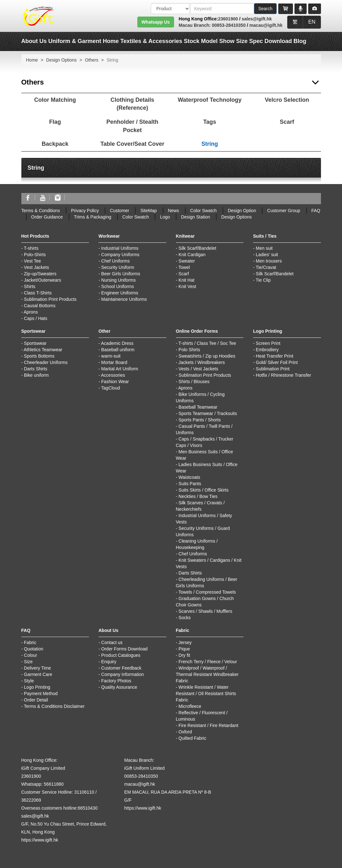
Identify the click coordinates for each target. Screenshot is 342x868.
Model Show (218, 41)
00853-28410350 (228, 25)
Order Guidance (47, 217)
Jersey (185, 642)
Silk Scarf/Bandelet (197, 248)
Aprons (31, 312)
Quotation (34, 649)
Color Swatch (204, 211)
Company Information (123, 674)
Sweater (187, 261)
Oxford (185, 732)
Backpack (55, 144)
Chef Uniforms (116, 261)
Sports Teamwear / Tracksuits (208, 413)
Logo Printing (37, 687)
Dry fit (184, 655)
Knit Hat (186, 280)
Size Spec (250, 41)
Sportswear (35, 343)
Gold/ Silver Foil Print (277, 362)
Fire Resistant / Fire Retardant (208, 725)
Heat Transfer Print (275, 356)
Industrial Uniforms (120, 248)
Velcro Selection (287, 100)
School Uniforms (118, 286)
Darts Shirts (36, 369)
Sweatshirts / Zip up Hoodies (207, 356)
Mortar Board (114, 362)
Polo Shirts (189, 350)
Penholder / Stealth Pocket (132, 126)
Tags (210, 122)
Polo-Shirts (35, 255)
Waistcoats (189, 477)
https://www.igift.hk (40, 840)
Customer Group (284, 211)
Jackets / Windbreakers (202, 362)
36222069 (31, 800)
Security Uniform (118, 267)
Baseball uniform (118, 350)
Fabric (30, 642)
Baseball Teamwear (198, 407)
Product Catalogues (121, 655)
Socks (185, 618)
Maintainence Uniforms (124, 299)
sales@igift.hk (257, 19)
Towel (184, 267)
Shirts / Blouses (194, 382)
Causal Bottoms (40, 306)
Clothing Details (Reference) (132, 104)
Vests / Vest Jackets (198, 369)
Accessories (113, 375)
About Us (34, 41)
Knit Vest (187, 286)
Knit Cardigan (192, 255)
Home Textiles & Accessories (143, 41)
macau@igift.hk (266, 25)
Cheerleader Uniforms (46, 362)
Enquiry (109, 662)
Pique (184, 649)
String (210, 144)
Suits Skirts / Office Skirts (204, 490)
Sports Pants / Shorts (200, 420)
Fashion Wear (115, 382)
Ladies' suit (267, 255)
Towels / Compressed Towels (207, 592)
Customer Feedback (121, 668)
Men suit (264, 248)
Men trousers (269, 261)
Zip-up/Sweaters (40, 274)
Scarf (287, 122)
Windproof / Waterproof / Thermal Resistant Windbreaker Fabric (207, 674)
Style (29, 681)
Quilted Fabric (192, 738)
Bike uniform (36, 375)
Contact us (112, 642)
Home (32, 60)
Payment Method (41, 694)
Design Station (196, 217)
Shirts (30, 286)
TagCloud (110, 388)
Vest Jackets (36, 267)
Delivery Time (37, 668)
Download (278, 41)
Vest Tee (32, 261)
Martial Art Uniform (120, 369)
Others (92, 60)
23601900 (228, 19)
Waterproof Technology (210, 100)
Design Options (62, 60)
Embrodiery (267, 350)
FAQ (316, 211)
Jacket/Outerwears (43, 280)
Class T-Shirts (38, 293)
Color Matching (55, 100)
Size (28, 662)
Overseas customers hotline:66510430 (60, 808)
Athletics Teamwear (43, 350)
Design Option (242, 211)
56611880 (54, 784)
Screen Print (268, 343)
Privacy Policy (85, 211)
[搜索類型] (170, 9)
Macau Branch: (195, 25)
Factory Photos (116, 681)
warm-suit (111, 356)
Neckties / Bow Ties (198, 496)
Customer (120, 211)
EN (312, 22)
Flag (55, 122)
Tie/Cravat (266, 267)
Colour (30, 655)
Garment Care (38, 674)
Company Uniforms (120, 255)
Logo (165, 217)
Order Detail (36, 700)
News (174, 211)
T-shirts (31, 248)
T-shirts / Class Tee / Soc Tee (207, 343)
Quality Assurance (119, 687)
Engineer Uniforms (120, 293)
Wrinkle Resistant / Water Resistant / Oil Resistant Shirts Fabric (206, 694)
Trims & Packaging (93, 217)
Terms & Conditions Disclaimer (54, 706)
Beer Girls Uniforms (121, 274)
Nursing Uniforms (119, 280)
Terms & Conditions (41, 211)
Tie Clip (263, 280)
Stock (192, 41)
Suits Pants (190, 484)
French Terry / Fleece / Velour (208, 662)
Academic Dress (117, 343)
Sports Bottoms (39, 356)
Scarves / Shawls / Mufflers (205, 611)
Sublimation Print (273, 369)
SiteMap (148, 211)
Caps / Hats (36, 318)
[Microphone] (301, 9)
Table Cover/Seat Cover (132, 144)
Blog (300, 41)
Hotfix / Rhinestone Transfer (284, 375)
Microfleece (190, 706)
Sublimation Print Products (50, 299)
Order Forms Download (125, 649)
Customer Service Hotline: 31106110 (58, 792)
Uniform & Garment (75, 41)
